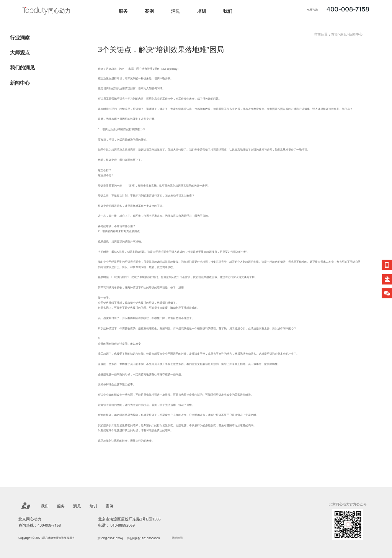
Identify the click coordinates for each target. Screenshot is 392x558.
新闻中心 (20, 83)
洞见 (176, 11)
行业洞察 (20, 38)
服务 (123, 11)
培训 (202, 11)
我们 (228, 11)
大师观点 (20, 53)
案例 (149, 11)
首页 (335, 34)
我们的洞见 (22, 68)
